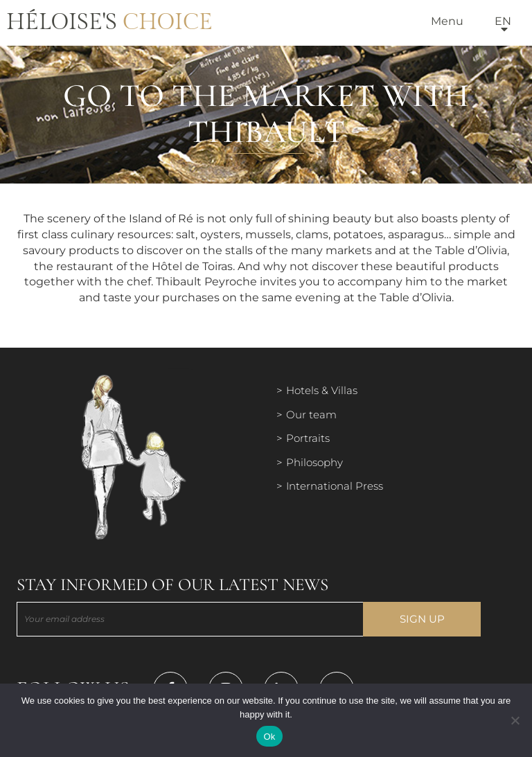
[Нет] (515, 720)
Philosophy (314, 462)
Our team (311, 415)
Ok (269, 737)
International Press (335, 486)
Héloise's (109, 22)
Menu (447, 21)
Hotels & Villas (322, 390)
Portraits (308, 438)
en (503, 21)
